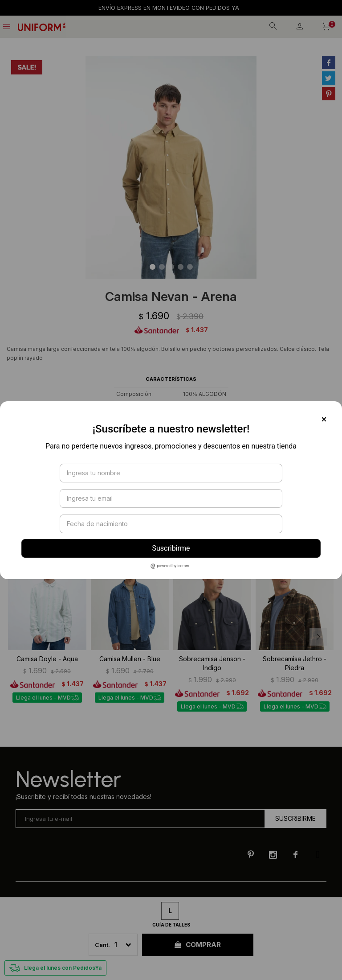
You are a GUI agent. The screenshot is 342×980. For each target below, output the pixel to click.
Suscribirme (171, 548)
